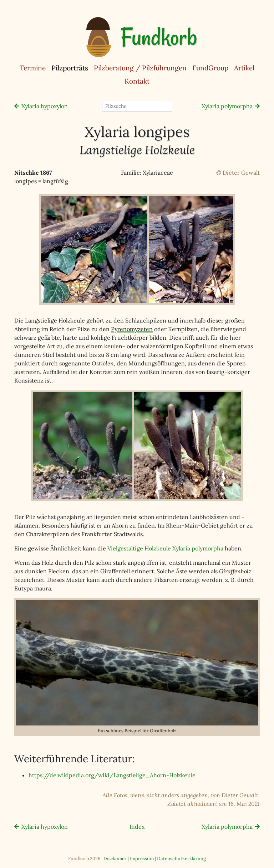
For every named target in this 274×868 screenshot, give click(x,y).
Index (137, 827)
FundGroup (210, 68)
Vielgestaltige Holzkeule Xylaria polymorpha (165, 548)
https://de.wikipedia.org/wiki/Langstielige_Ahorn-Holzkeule (112, 775)
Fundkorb (159, 37)
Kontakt (137, 81)
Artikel (244, 68)
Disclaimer (115, 859)
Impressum (142, 859)
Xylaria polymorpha (227, 106)
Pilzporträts (71, 68)
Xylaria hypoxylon (45, 106)
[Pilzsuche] (137, 106)
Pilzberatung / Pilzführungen (140, 68)
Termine (33, 68)
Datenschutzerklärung (181, 859)
